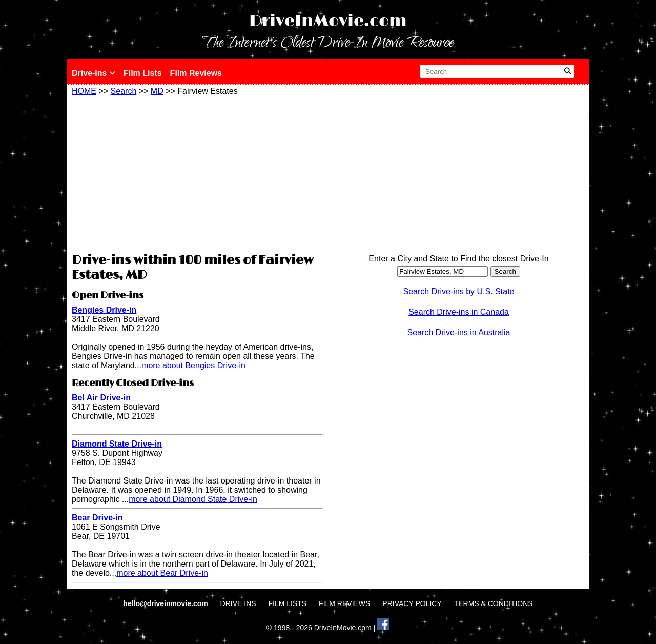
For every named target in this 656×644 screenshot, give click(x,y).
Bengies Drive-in (104, 310)
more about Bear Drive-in (162, 573)
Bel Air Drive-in (101, 398)
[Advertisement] (197, 173)
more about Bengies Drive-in (193, 365)
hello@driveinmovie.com (166, 603)
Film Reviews (196, 73)
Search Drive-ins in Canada (459, 312)
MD (157, 91)
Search (124, 91)
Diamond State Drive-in (117, 444)
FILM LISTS (288, 603)
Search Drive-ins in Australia (459, 333)
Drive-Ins (94, 73)
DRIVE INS (238, 603)
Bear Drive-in (97, 518)
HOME (84, 91)
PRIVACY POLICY (412, 603)
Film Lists (143, 73)
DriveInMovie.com (328, 21)
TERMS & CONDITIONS (494, 603)
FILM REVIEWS (344, 603)
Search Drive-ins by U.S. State (459, 291)
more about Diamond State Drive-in (193, 499)
